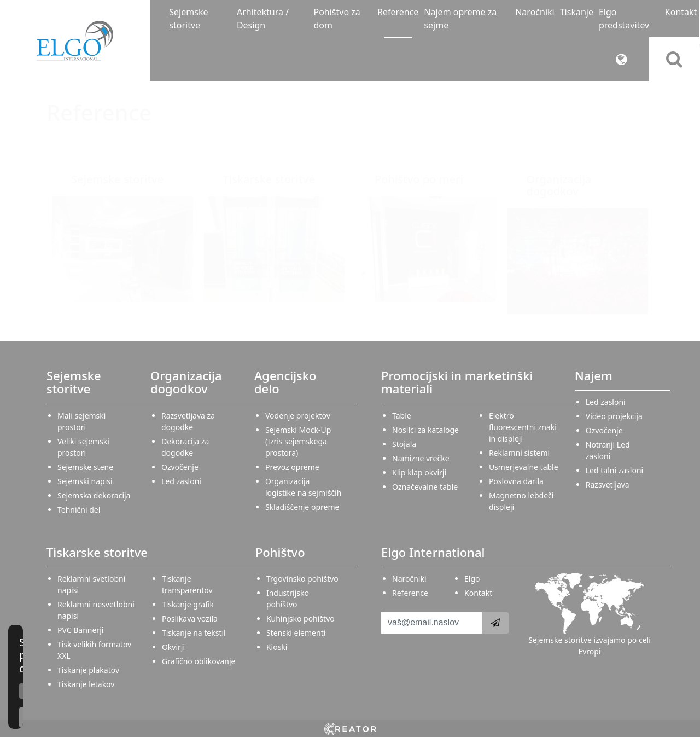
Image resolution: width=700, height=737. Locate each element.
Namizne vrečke (421, 458)
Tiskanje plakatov (88, 670)
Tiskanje (577, 12)
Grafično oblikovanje (199, 661)
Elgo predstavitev (624, 19)
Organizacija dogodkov (559, 185)
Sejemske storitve (188, 19)
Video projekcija (614, 416)
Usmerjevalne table (524, 467)
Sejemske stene (85, 467)
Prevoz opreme (292, 467)
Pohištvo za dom (337, 19)
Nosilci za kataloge (425, 430)
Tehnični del (79, 510)
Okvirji (173, 647)
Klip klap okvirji (419, 472)
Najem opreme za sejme (460, 19)
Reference (398, 12)
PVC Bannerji (80, 630)
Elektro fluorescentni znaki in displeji (523, 427)
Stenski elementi (296, 633)
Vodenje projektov (298, 416)
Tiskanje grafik (188, 604)
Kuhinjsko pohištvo (301, 619)
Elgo (472, 579)
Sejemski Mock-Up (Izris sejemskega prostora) (298, 441)
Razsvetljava (608, 484)
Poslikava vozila (190, 619)
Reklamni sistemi (519, 453)
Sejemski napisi (85, 481)
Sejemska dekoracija (94, 495)
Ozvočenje (180, 467)
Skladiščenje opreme (302, 507)
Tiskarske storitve (269, 179)
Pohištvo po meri (419, 179)
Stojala (404, 444)
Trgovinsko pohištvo (302, 579)
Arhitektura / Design (263, 19)
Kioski (277, 647)
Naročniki (535, 12)
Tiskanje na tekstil (194, 633)
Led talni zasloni (614, 470)
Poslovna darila (516, 481)
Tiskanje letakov (86, 684)
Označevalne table (425, 487)
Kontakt (681, 12)
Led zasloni (181, 481)
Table (402, 416)
